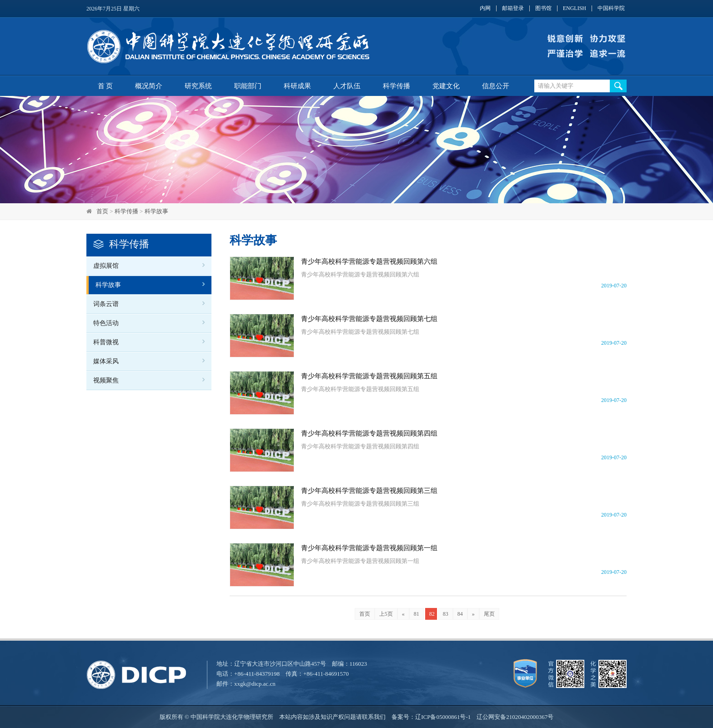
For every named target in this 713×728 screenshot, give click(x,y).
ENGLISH (575, 8)
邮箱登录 (513, 8)
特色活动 (106, 323)
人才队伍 (347, 86)
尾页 (489, 614)
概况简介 (149, 86)
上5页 (386, 614)
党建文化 (446, 86)
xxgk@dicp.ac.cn (255, 684)
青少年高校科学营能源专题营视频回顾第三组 (369, 491)
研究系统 (198, 86)
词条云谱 (106, 304)
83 (446, 614)
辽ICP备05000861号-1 (443, 717)
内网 (485, 8)
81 (417, 614)
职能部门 (248, 86)
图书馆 (543, 8)
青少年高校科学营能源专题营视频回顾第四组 (369, 433)
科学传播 (397, 86)
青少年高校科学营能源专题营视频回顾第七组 (369, 319)
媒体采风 (106, 361)
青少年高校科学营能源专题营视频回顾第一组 (369, 548)
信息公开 (496, 86)
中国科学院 (611, 8)
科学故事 (156, 211)
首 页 (105, 86)
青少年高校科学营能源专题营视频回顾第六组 (369, 261)
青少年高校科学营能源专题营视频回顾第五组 (369, 376)
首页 (102, 211)
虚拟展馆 (106, 266)
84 (460, 614)
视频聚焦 (106, 380)
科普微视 (106, 342)
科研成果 (297, 86)
